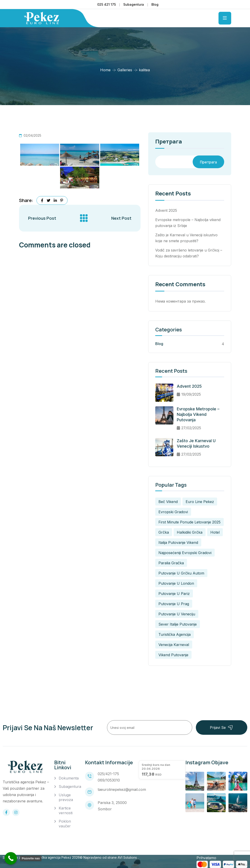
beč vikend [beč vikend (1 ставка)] (168, 502)
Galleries (125, 70)
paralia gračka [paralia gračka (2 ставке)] (171, 563)
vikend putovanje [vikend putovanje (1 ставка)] (173, 655)
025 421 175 (107, 4)
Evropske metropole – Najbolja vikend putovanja (198, 414)
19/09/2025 (189, 394)
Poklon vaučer (65, 824)
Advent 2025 (166, 210)
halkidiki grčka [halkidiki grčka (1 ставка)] (190, 532)
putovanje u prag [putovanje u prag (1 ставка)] (174, 604)
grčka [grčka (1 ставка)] (164, 532)
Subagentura (134, 4)
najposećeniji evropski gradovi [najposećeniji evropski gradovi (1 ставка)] (185, 553)
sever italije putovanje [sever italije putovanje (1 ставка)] (178, 624)
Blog (155, 4)
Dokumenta (69, 778)
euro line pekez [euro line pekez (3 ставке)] (200, 502)
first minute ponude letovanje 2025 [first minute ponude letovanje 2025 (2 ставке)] (189, 522)
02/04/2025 (30, 135)
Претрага (169, 142)
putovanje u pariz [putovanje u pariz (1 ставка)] (174, 594)
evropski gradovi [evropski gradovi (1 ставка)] (173, 512)
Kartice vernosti (66, 810)
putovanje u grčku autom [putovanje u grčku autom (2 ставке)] (181, 573)
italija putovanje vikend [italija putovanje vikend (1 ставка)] (178, 542)
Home (105, 70)
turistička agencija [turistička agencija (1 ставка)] (175, 634)
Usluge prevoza (66, 797)
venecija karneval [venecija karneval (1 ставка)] (174, 645)
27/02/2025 (189, 428)
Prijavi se (221, 728)
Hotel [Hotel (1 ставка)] (215, 532)
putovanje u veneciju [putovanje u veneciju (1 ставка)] (177, 614)
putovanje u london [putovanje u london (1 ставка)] (176, 583)
